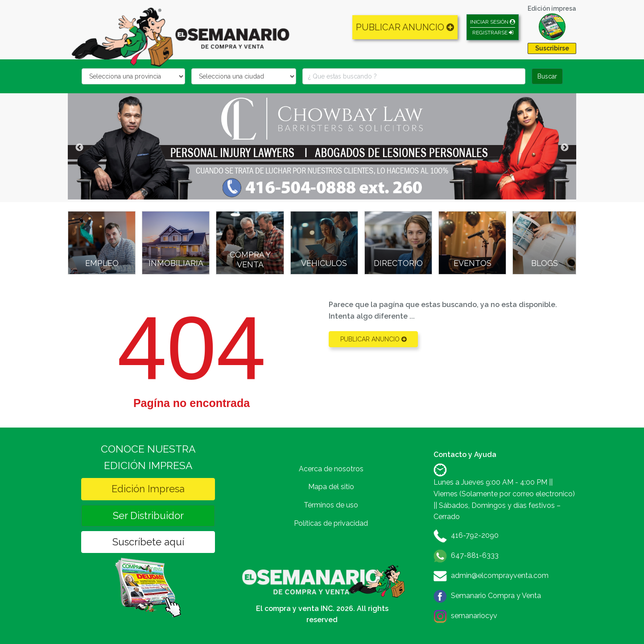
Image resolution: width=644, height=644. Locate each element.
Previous (79, 148)
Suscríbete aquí (148, 542)
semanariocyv (474, 616)
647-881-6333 (475, 555)
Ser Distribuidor (148, 515)
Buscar (547, 76)
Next (565, 148)
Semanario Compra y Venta (496, 596)
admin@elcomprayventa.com (500, 575)
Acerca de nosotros (331, 469)
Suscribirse (552, 48)
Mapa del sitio (331, 487)
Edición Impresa (148, 489)
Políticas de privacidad (331, 523)
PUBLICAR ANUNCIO (405, 27)
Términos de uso (331, 505)
